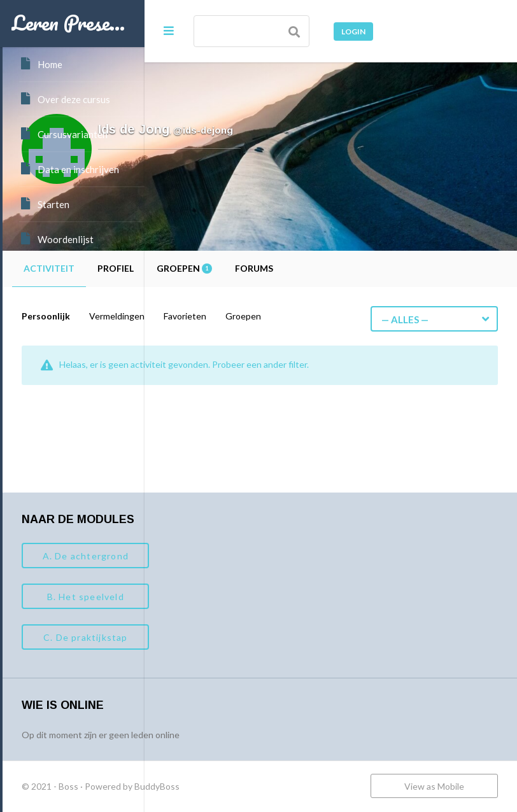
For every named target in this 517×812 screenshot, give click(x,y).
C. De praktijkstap (228, 637)
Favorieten (327, 316)
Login (353, 31)
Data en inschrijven (69, 169)
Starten (44, 204)
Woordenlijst (56, 239)
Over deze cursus (65, 99)
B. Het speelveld (227, 597)
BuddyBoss (299, 786)
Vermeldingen (259, 316)
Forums (396, 268)
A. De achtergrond (227, 556)
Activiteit (191, 268)
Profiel (258, 268)
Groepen (326, 268)
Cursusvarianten (63, 134)
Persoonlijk (188, 316)
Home (41, 64)
